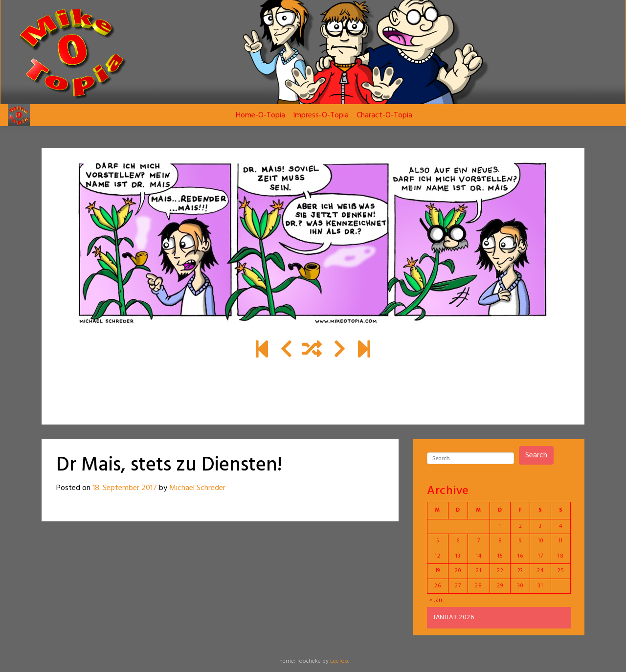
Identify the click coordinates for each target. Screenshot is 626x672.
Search (536, 455)
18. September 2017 (125, 488)
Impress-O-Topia (321, 115)
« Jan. (437, 600)
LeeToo (339, 661)
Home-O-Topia (260, 115)
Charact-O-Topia (384, 115)
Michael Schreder (197, 488)
